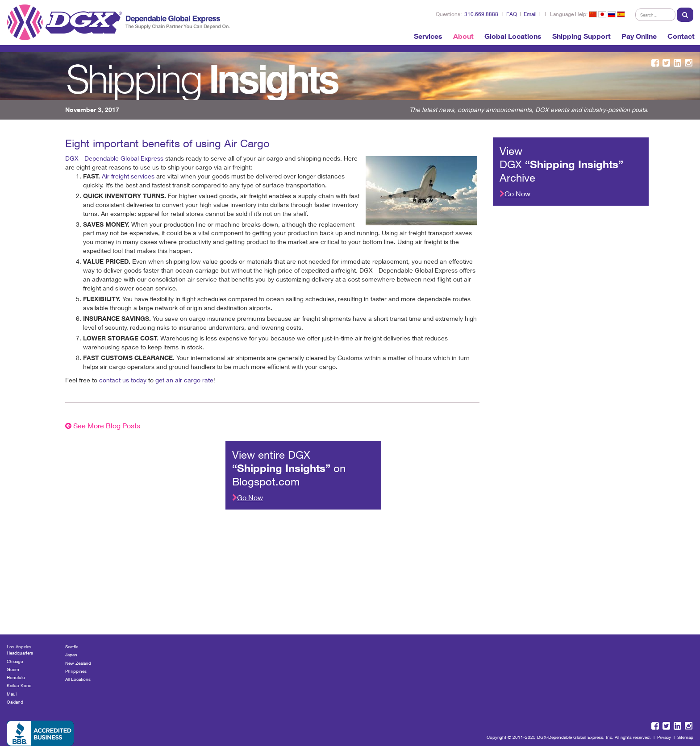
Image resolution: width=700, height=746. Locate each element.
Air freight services (128, 176)
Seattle (72, 647)
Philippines (76, 671)
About (463, 36)
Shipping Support (581, 36)
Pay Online (639, 36)
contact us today (123, 380)
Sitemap (685, 737)
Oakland (15, 702)
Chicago (15, 661)
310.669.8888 (481, 14)
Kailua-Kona (19, 685)
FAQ (512, 14)
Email (530, 14)
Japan (71, 655)
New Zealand (78, 663)
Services (428, 36)
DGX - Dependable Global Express (114, 158)
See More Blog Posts (103, 425)
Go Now (515, 193)
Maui (12, 694)
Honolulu (16, 677)
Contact (681, 36)
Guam (13, 669)
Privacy (664, 737)
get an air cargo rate (184, 380)
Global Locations (513, 36)
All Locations (78, 679)
